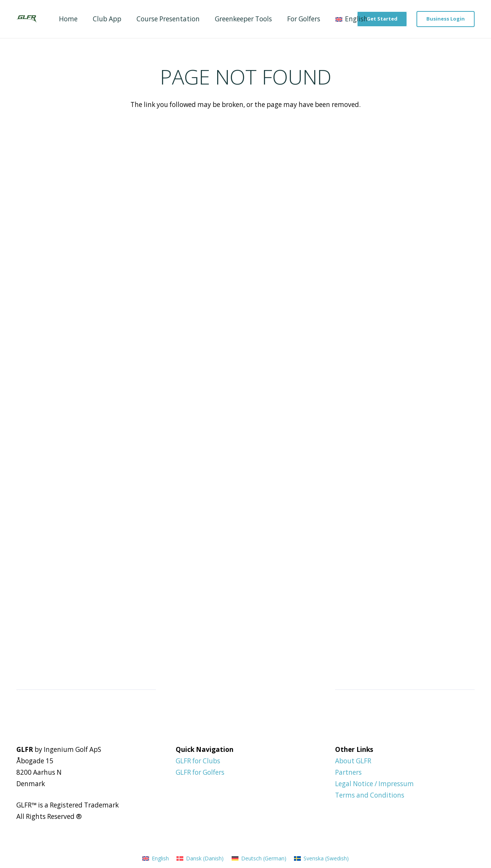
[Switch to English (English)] (156, 858)
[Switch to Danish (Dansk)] (200, 858)
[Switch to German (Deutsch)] (259, 858)
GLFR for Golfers (200, 772)
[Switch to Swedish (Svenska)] (321, 858)
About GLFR (353, 761)
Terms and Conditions (370, 795)
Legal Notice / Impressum (374, 784)
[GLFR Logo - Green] (26, 19)
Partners (348, 772)
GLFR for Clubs (198, 761)
